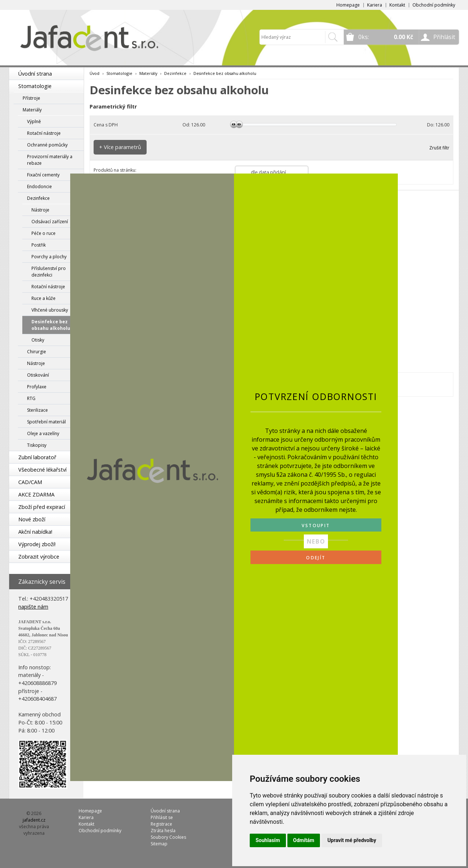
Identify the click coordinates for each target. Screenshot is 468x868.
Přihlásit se (162, 817)
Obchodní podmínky (434, 5)
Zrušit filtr (439, 148)
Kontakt (397, 5)
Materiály (32, 110)
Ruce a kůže (44, 298)
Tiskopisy (37, 445)
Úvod (95, 73)
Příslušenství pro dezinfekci (49, 272)
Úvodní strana (35, 74)
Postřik (39, 245)
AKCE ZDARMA (36, 494)
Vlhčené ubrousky (50, 310)
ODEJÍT (316, 558)
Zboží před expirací (42, 507)
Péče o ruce (44, 233)
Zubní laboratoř (37, 457)
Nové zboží (32, 519)
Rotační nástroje (44, 133)
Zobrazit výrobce (39, 557)
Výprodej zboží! (37, 544)
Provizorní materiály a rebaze (50, 160)
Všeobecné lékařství (42, 470)
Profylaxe (37, 387)
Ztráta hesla (163, 831)
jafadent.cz (34, 820)
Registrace (161, 824)
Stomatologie (35, 86)
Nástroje (40, 210)
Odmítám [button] (304, 840)
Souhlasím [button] (268, 840)
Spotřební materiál (46, 422)
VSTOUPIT (316, 526)
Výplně (34, 121)
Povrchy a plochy (49, 257)
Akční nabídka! (35, 532)
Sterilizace (37, 410)
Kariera (375, 5)
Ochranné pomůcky (47, 145)
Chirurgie (37, 352)
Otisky (38, 340)
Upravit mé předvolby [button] (352, 840)
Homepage (348, 5)
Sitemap (159, 844)
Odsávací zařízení (50, 222)
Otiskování (38, 375)
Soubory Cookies (168, 837)
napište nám (33, 607)
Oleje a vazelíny (43, 433)
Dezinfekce (38, 198)
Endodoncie (39, 186)
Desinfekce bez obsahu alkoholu (51, 325)
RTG (31, 398)
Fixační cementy (43, 175)
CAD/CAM (30, 482)
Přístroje (31, 98)
